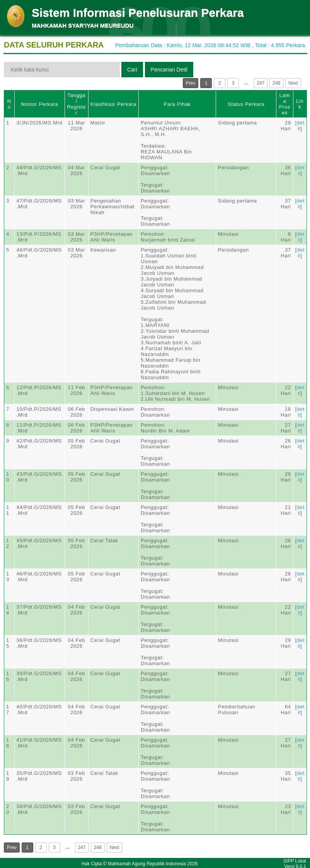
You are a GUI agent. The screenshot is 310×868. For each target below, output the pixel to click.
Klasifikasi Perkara (113, 104)
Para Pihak (177, 104)
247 (261, 83)
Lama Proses (285, 104)
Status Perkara (246, 104)
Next (293, 83)
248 (276, 83)
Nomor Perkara (40, 104)
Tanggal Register (76, 104)
